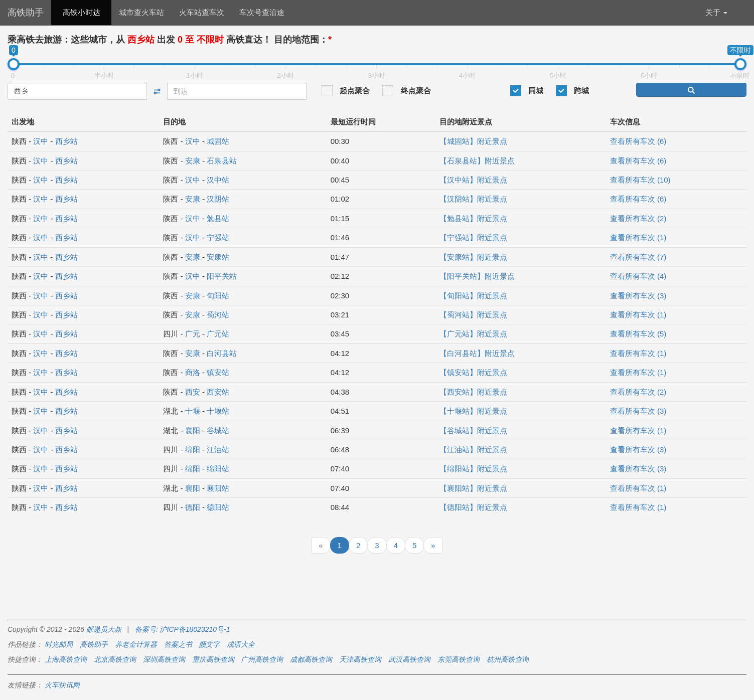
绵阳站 (218, 469)
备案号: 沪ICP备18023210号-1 (183, 629)
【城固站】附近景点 (473, 141)
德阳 (193, 507)
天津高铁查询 (360, 659)
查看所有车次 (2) (638, 218)
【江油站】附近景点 (473, 450)
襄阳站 (218, 488)
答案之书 (178, 644)
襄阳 (193, 430)
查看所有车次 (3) (638, 296)
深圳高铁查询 (164, 659)
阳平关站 (222, 276)
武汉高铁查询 (409, 659)
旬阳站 (218, 296)
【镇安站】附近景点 (473, 372)
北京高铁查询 (115, 659)
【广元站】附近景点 (473, 334)
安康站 (218, 257)
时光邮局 (59, 644)
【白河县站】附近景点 (477, 353)
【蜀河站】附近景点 (473, 315)
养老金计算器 (136, 644)
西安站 (218, 392)
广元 (193, 334)
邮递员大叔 (104, 629)
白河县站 (222, 353)
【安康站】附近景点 (473, 257)
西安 (193, 392)
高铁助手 (26, 13)
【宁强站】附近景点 (473, 237)
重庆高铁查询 (213, 659)
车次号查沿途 (262, 12)
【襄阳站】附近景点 (473, 488)
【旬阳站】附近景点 (473, 296)
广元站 (218, 334)
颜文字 (209, 644)
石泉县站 (222, 161)
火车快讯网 (62, 685)
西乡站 (66, 141)
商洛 (193, 372)
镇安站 (218, 372)
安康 (193, 161)
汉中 (41, 141)
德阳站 (218, 507)
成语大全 (241, 644)
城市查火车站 (141, 12)
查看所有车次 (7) (638, 257)
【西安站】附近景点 (473, 392)
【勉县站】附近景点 (473, 218)
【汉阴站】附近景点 (473, 199)
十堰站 (218, 411)
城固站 (218, 141)
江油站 (218, 450)
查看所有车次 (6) (638, 141)
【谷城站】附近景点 (473, 430)
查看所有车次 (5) (638, 334)
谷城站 (218, 430)
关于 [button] (716, 12)
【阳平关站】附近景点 (477, 276)
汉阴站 (218, 199)
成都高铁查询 (311, 659)
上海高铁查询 (66, 659)
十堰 (193, 411)
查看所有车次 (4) (638, 276)
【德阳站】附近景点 (473, 507)
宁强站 (218, 237)
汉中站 (218, 180)
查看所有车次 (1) (638, 237)
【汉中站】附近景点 (473, 180)
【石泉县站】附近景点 (477, 161)
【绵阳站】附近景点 (473, 469)
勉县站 (218, 218)
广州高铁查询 (262, 659)
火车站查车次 (202, 12)
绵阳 (193, 450)
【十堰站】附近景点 (473, 411)
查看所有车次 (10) (640, 180)
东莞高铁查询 (459, 659)
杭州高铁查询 (508, 659)
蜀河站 (218, 315)
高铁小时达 (82, 12)
